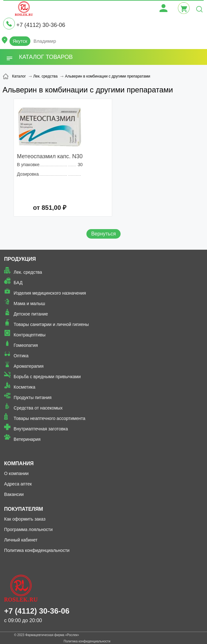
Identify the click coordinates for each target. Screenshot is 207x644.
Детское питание (31, 314)
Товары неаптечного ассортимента (49, 418)
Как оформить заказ (25, 519)
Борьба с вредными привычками (47, 377)
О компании (16, 473)
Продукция (20, 259)
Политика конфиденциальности (37, 550)
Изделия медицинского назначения (50, 293)
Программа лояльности (28, 529)
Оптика (21, 356)
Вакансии (14, 494)
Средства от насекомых (38, 408)
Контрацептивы (30, 335)
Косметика (24, 387)
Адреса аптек (18, 484)
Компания (19, 463)
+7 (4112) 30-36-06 (41, 25)
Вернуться (103, 234)
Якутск (20, 41)
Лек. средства (28, 272)
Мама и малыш (29, 303)
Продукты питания (33, 397)
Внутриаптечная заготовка (41, 429)
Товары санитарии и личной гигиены (51, 324)
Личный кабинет (21, 540)
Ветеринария (27, 439)
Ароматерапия (29, 366)
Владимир (45, 41)
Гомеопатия (26, 345)
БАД (18, 283)
